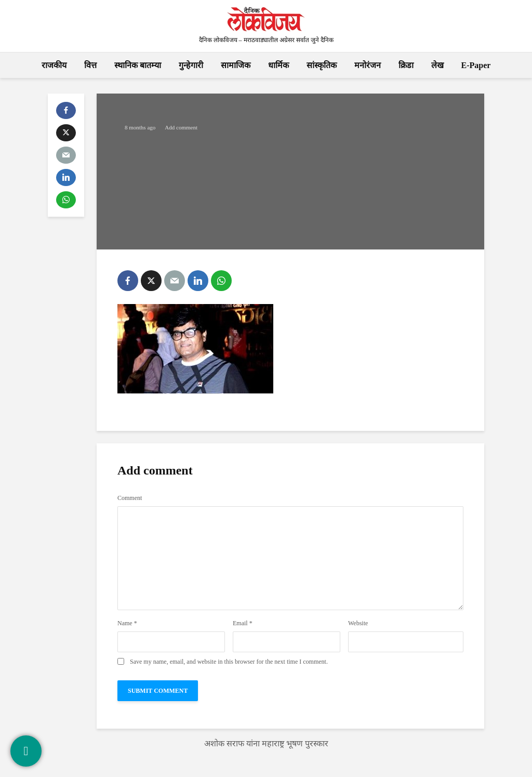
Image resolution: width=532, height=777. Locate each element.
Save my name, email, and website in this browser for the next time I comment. (229, 662)
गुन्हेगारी (191, 65)
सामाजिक (236, 65)
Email (243, 623)
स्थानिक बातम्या (138, 65)
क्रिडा (406, 65)
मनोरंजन (368, 65)
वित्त (90, 65)
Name (127, 623)
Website (358, 623)
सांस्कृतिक (322, 65)
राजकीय (54, 65)
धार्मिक (278, 65)
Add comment (181, 127)
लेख (437, 65)
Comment (130, 498)
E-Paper (476, 65)
